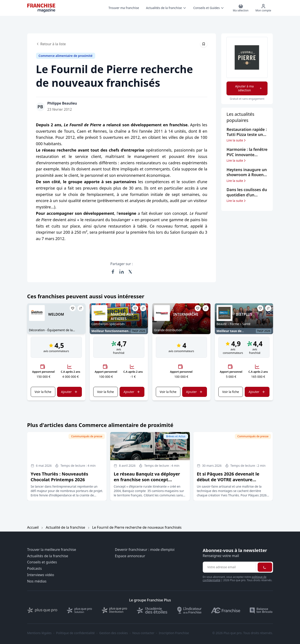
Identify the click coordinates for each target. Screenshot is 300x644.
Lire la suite (236, 140)
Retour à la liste (51, 44)
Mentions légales (40, 633)
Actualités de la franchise (48, 556)
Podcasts (35, 569)
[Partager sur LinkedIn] (122, 272)
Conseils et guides (42, 562)
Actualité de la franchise (66, 527)
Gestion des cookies (113, 633)
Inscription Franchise (174, 633)
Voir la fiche (43, 392)
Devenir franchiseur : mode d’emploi (145, 550)
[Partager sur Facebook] (113, 272)
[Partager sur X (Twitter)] (130, 272)
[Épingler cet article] (204, 44)
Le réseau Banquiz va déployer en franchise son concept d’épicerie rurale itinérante (147, 480)
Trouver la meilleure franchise (52, 550)
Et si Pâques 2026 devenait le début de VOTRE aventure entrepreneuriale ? (228, 480)
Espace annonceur (130, 556)
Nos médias (37, 581)
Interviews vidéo (41, 575)
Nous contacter (143, 633)
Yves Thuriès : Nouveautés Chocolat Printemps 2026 (59, 477)
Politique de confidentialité (75, 633)
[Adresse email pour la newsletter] (230, 567)
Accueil (33, 527)
